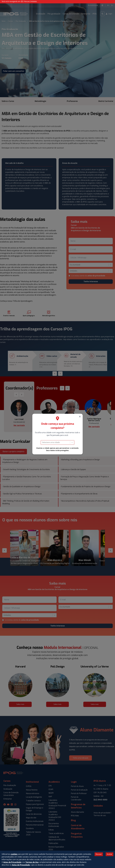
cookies (14, 854)
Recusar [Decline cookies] (99, 854)
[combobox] (42, 442)
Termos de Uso (32, 862)
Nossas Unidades (31, 2)
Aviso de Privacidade (12, 862)
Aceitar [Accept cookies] (109, 854)
